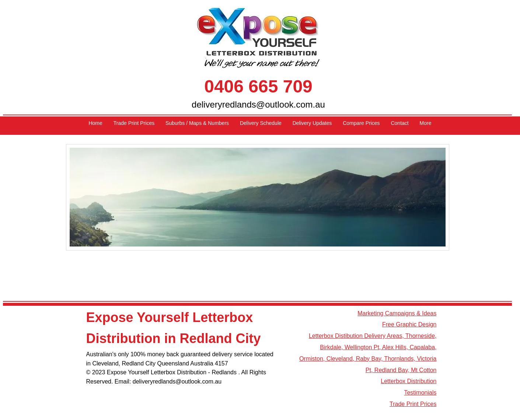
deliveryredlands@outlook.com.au (258, 104)
